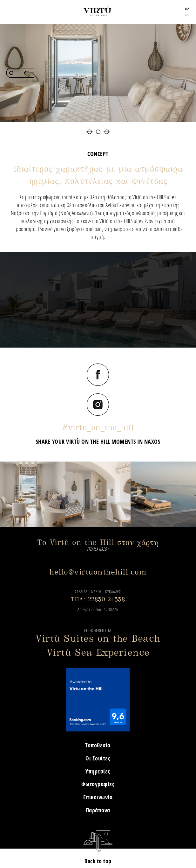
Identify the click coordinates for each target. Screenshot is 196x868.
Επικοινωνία (98, 797)
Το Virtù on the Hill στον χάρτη (98, 542)
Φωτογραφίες (98, 784)
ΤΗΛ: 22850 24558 (98, 599)
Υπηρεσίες (98, 771)
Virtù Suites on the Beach (98, 638)
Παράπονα (98, 810)
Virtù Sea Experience (98, 652)
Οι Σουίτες (98, 758)
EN (187, 9)
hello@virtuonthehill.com (98, 572)
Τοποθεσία (98, 745)
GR (187, 15)
